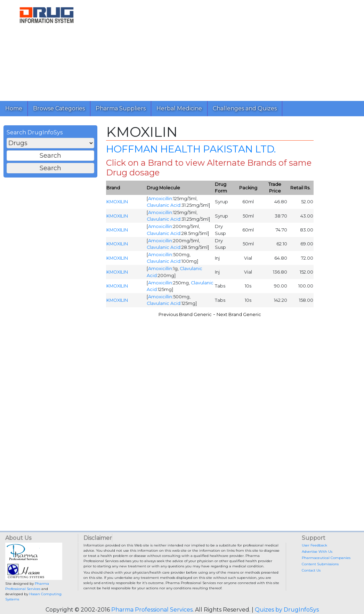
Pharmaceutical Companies (326, 558)
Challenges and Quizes (245, 108)
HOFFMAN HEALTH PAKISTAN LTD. (191, 149)
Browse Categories (59, 108)
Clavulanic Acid (164, 205)
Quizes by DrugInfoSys (287, 610)
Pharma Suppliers (121, 108)
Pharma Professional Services (152, 610)
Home (14, 108)
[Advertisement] (226, 49)
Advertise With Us (317, 552)
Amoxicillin (160, 199)
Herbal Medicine (179, 108)
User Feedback (314, 545)
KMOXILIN (117, 202)
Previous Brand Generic (185, 314)
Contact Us (311, 570)
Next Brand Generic (239, 314)
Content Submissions (320, 564)
